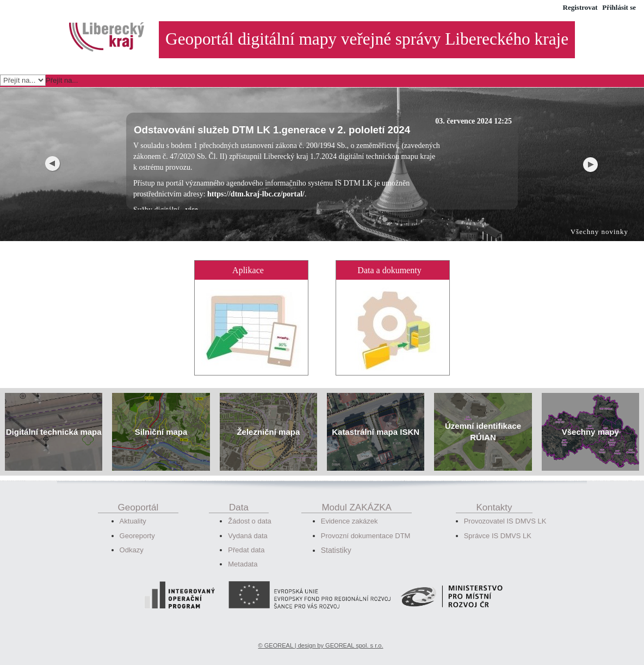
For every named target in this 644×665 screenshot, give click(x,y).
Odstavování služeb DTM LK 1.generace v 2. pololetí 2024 (272, 117)
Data (239, 495)
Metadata (243, 552)
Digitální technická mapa (54, 419)
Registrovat (580, 7)
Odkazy (132, 537)
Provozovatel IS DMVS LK (505, 509)
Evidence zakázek (349, 509)
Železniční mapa (268, 419)
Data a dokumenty (389, 258)
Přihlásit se (619, 7)
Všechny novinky (599, 219)
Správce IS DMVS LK (498, 523)
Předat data (246, 537)
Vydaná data (248, 523)
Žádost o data (250, 509)
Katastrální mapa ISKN (376, 419)
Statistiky (336, 538)
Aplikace (248, 258)
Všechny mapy (590, 419)
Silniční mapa (161, 419)
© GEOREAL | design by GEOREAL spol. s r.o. (321, 633)
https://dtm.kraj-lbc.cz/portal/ (256, 181)
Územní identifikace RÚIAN (483, 419)
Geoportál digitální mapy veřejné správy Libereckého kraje (367, 39)
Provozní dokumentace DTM (366, 523)
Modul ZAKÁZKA (357, 495)
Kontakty (494, 495)
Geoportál (138, 495)
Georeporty (137, 523)
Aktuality (133, 509)
